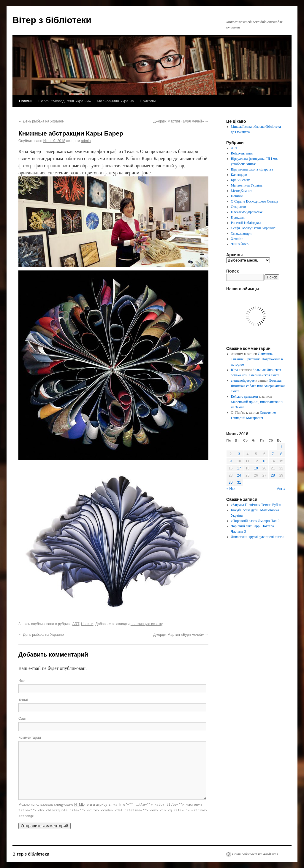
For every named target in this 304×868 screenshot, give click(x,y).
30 (231, 482)
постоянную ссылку (147, 624)
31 (239, 482)
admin (86, 141)
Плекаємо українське (247, 212)
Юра (235, 370)
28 (273, 475)
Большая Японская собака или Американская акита (258, 386)
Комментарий (30, 738)
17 (239, 468)
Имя (22, 681)
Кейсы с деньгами (245, 396)
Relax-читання (242, 153)
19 (256, 468)
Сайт (23, 719)
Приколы (148, 101)
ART (76, 624)
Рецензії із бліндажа (246, 223)
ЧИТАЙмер (240, 244)
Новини (26, 101)
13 (264, 461)
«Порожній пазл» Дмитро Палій (255, 521)
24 (239, 475)
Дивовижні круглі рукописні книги (257, 537)
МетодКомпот (242, 191)
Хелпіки (237, 239)
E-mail (23, 700)
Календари (239, 175)
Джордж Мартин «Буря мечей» (181, 121)
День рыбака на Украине (41, 121)
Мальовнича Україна (115, 101)
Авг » (281, 489)
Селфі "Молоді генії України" (253, 228)
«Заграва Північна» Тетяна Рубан (256, 505)
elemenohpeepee (243, 380)
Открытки (239, 207)
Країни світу (240, 180)
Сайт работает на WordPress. (255, 854)
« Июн (232, 489)
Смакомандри (241, 233)
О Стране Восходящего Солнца (255, 201)
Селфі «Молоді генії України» (65, 101)
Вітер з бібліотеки (52, 20)
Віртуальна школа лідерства (252, 169)
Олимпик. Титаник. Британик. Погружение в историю (257, 359)
